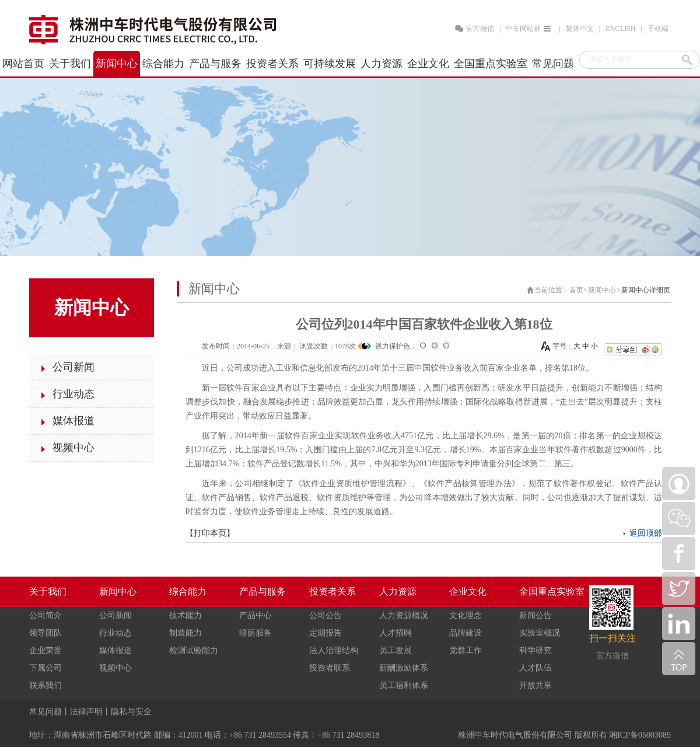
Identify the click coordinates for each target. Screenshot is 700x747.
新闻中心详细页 (646, 290)
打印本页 (210, 533)
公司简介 (45, 615)
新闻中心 (602, 290)
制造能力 (185, 633)
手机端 (658, 29)
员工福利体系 (404, 685)
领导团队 (45, 633)
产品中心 (256, 615)
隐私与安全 (131, 712)
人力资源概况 (404, 615)
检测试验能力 (194, 650)
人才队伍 (535, 668)
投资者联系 (330, 668)
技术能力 (185, 615)
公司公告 (325, 615)
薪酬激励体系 (404, 668)
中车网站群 (530, 29)
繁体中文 (580, 29)
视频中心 (116, 668)
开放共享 (535, 685)
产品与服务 (262, 591)
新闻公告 (535, 615)
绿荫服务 (256, 633)
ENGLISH (620, 29)
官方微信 (480, 29)
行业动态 (116, 633)
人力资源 (398, 591)
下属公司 (45, 668)
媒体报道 (116, 650)
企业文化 (468, 591)
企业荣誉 (45, 650)
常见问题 (45, 712)
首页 (576, 290)
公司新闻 (116, 615)
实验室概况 (540, 633)
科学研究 (535, 650)
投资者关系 (332, 591)
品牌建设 (466, 633)
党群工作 (466, 650)
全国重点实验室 (552, 591)
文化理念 (466, 615)
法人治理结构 (334, 650)
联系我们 (45, 685)
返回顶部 (646, 533)
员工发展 (395, 650)
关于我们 (48, 591)
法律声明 (86, 712)
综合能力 (188, 591)
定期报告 (325, 633)
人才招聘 (395, 633)
